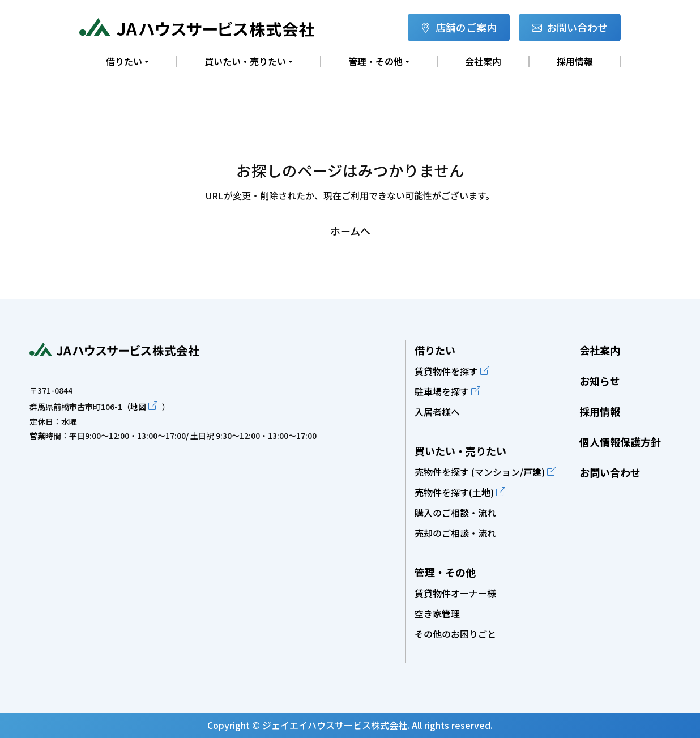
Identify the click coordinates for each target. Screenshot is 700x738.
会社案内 (483, 61)
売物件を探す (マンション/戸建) (480, 472)
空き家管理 (437, 613)
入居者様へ (437, 412)
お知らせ (600, 381)
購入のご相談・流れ (455, 513)
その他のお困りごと (455, 634)
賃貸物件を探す (446, 371)
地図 (138, 407)
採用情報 (575, 61)
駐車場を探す (442, 391)
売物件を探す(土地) (454, 492)
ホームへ (350, 231)
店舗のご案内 (459, 27)
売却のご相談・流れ (455, 533)
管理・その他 (445, 572)
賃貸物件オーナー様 (455, 593)
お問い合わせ (570, 27)
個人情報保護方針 (620, 442)
